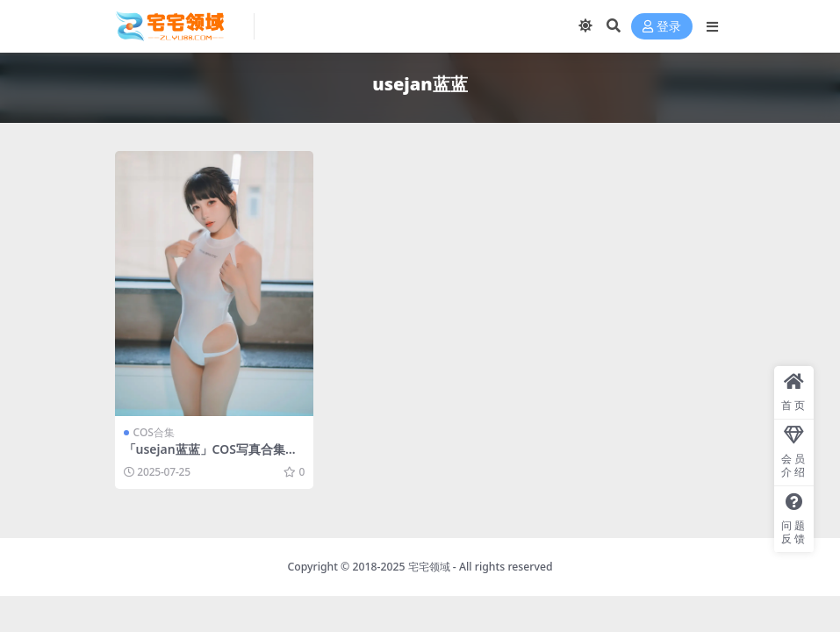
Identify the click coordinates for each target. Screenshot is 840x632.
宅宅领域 (429, 567)
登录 (662, 27)
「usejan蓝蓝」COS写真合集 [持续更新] (205, 456)
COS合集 (154, 432)
